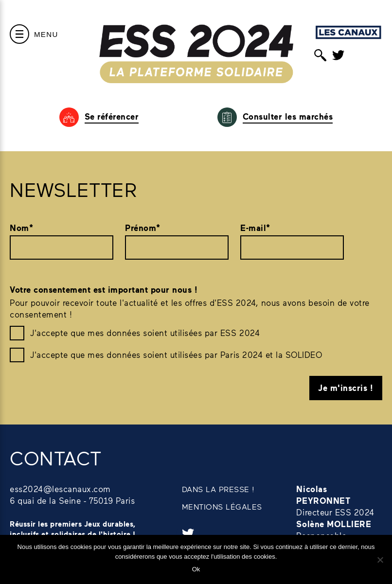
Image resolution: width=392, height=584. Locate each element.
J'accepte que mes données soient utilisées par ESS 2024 (145, 333)
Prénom (143, 228)
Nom (21, 228)
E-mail (255, 228)
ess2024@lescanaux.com (60, 489)
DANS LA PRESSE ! (218, 489)
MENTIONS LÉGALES (222, 506)
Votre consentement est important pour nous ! (104, 290)
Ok (196, 569)
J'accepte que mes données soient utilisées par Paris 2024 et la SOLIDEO (176, 354)
